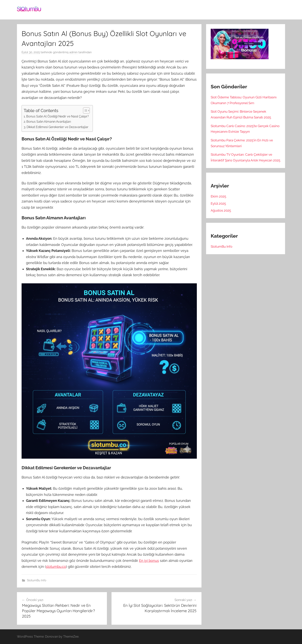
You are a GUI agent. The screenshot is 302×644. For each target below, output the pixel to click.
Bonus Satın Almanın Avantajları (49, 122)
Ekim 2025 (218, 196)
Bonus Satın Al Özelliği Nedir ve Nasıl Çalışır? (57, 116)
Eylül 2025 (218, 203)
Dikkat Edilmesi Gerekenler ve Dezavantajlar (57, 127)
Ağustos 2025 (221, 210)
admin (73, 52)
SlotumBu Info (37, 580)
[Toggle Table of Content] (84, 111)
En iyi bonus (149, 561)
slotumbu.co (56, 567)
